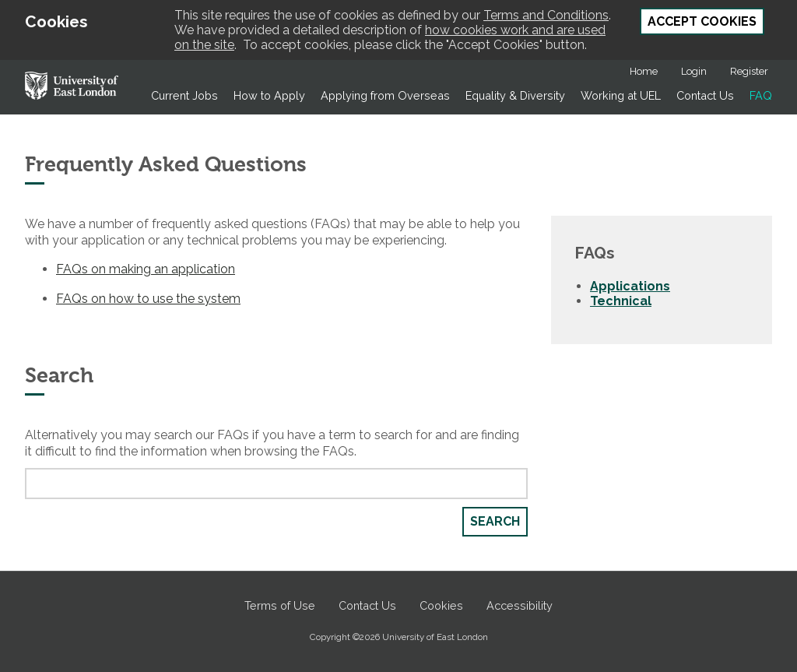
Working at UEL (621, 95)
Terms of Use (280, 605)
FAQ (761, 95)
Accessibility (520, 605)
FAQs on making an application (146, 269)
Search (495, 521)
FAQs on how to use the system (148, 299)
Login (694, 71)
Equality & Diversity (515, 95)
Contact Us (705, 95)
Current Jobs (184, 95)
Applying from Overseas (385, 95)
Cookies (441, 605)
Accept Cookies (702, 21)
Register (749, 71)
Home (644, 71)
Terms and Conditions (546, 15)
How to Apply (269, 95)
